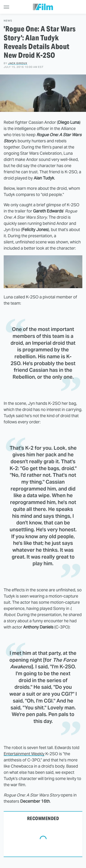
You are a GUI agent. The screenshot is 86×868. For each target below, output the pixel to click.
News (8, 21)
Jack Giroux (18, 63)
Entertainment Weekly (24, 754)
